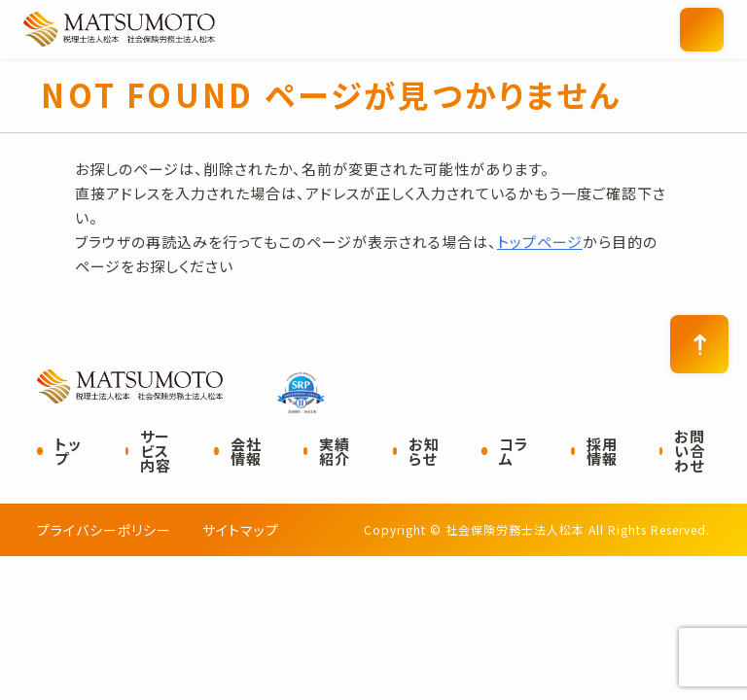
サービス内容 (156, 451)
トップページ (540, 242)
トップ (68, 451)
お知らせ (424, 451)
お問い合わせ (690, 451)
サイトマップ (241, 530)
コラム (514, 451)
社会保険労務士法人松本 (213, 29)
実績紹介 (335, 451)
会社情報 (246, 451)
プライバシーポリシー (104, 530)
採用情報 (602, 451)
